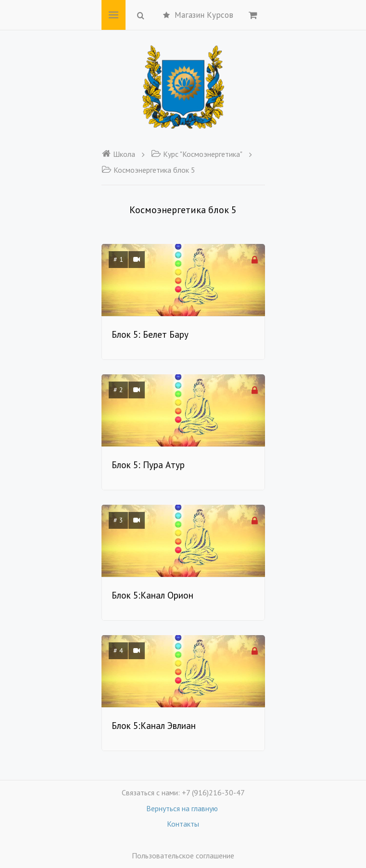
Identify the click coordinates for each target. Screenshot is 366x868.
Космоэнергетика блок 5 (148, 170)
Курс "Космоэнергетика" (197, 154)
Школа (118, 154)
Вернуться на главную (183, 808)
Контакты (183, 824)
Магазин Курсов (198, 15)
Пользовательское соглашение (183, 855)
